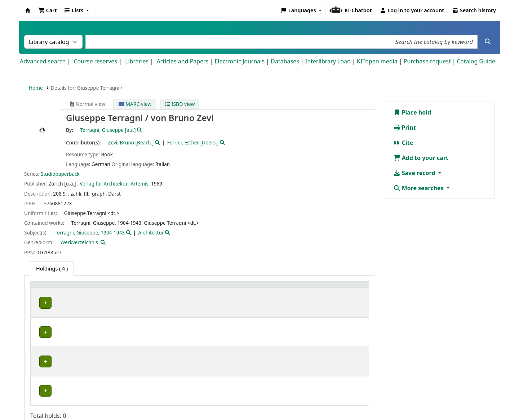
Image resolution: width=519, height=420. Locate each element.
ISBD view (180, 104)
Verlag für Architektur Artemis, (115, 184)
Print (405, 128)
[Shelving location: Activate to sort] (175, 289)
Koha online (28, 10)
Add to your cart (421, 158)
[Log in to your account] (412, 10)
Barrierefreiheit (323, 399)
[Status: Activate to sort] (342, 289)
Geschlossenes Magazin (145, 351)
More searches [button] (419, 188)
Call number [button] (252, 288)
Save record (415, 173)
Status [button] (326, 288)
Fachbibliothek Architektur (66, 303)
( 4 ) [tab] (52, 269)
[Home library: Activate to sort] (73, 289)
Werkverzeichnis (79, 242)
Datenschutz (279, 399)
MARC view (135, 104)
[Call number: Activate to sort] (274, 289)
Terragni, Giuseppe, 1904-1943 (90, 233)
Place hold (412, 112)
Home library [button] (50, 288)
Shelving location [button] (140, 288)
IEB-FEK (46, 319)
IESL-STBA (49, 335)
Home (36, 88)
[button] (47, 10)
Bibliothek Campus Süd (65, 351)
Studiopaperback (60, 174)
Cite (403, 143)
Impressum (240, 399)
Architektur (151, 233)
